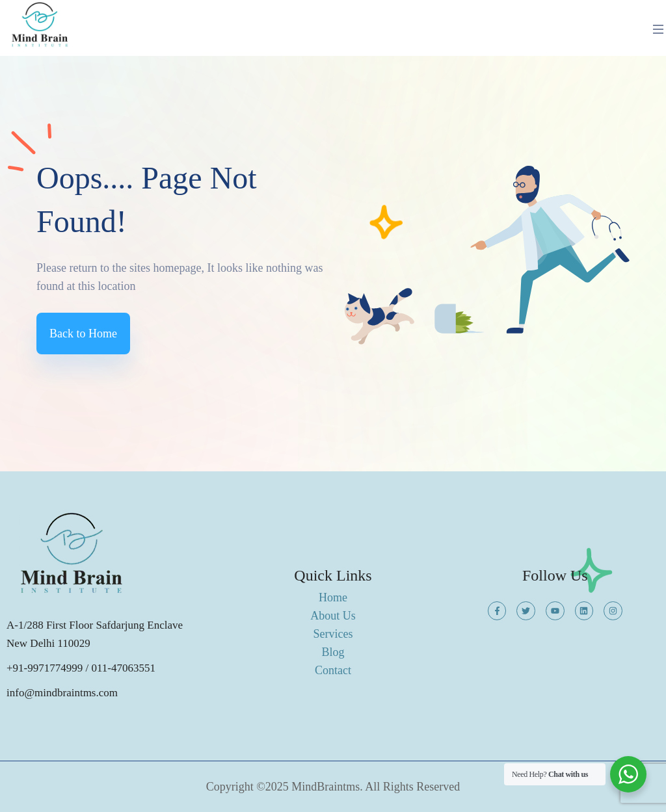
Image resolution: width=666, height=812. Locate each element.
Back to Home (83, 334)
